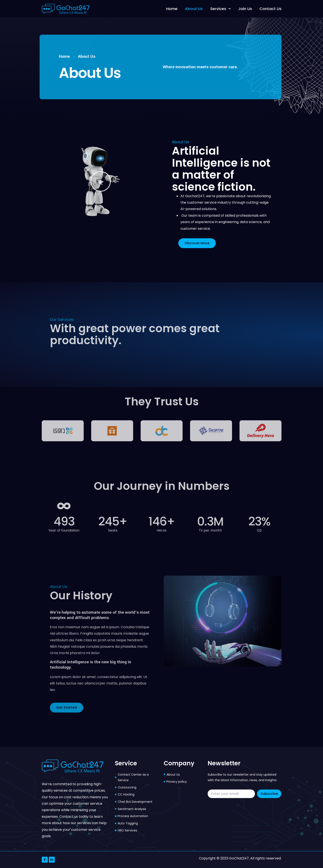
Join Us (245, 9)
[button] (101, 181)
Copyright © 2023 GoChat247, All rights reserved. (240, 858)
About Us (194, 9)
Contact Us (270, 9)
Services (220, 9)
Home (172, 9)
